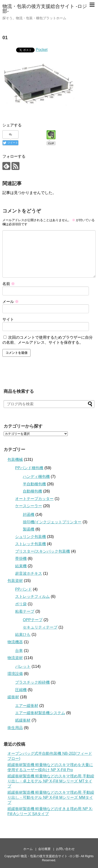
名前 (9, 284)
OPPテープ (33, 620)
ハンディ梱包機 (36, 477)
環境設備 (15, 674)
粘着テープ (25, 611)
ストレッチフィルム (32, 596)
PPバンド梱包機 (29, 468)
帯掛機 (21, 559)
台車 (19, 651)
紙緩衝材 (23, 720)
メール (11, 302)
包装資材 (15, 581)
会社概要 (44, 849)
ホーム (28, 849)
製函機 (29, 529)
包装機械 (15, 459)
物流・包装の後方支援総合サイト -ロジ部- (45, 9)
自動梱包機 (32, 491)
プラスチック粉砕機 (32, 682)
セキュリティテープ (40, 627)
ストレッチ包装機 (31, 544)
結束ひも (23, 634)
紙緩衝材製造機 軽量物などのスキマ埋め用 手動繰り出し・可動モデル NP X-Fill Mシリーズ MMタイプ (51, 797)
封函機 (29, 515)
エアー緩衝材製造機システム (40, 713)
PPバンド (23, 589)
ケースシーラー (29, 506)
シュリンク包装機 (31, 537)
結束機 (21, 566)
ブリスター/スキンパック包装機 (43, 551)
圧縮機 (21, 690)
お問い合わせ (65, 849)
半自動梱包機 (34, 484)
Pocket (42, 50)
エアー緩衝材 (27, 706)
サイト (8, 319)
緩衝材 (13, 697)
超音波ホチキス (29, 573)
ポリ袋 (21, 604)
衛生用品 (15, 728)
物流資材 (15, 658)
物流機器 (15, 642)
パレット (23, 666)
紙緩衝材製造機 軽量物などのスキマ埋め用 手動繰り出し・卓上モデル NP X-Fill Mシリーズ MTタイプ (51, 781)
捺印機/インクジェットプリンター (52, 522)
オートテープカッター (34, 499)
